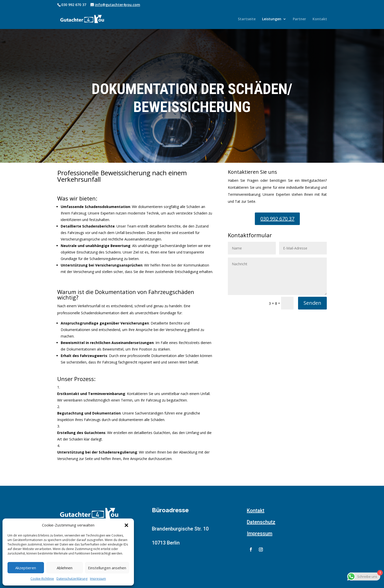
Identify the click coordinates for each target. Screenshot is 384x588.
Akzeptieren (26, 568)
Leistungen (272, 19)
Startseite (247, 19)
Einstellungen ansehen (107, 568)
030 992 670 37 (277, 219)
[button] (126, 525)
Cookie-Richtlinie (42, 579)
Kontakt (320, 19)
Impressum (98, 579)
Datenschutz (261, 522)
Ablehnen (65, 568)
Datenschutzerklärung (72, 579)
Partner (299, 19)
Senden (312, 303)
